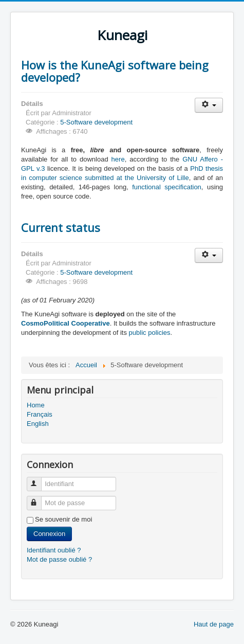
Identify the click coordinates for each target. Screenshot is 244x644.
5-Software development (96, 122)
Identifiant (39, 480)
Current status (61, 227)
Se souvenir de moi (63, 519)
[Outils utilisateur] (209, 105)
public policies (150, 333)
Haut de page (214, 624)
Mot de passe (39, 499)
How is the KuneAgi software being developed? (115, 71)
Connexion (49, 534)
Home (36, 405)
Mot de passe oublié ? (59, 559)
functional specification (167, 187)
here (118, 159)
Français (40, 414)
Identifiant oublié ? (54, 550)
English (38, 424)
